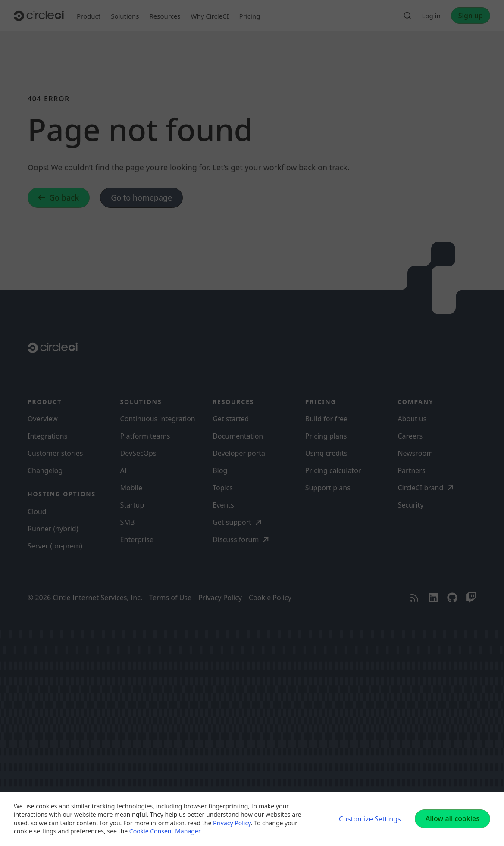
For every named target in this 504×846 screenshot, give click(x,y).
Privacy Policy (232, 823)
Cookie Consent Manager (164, 831)
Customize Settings (370, 819)
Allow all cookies (452, 818)
